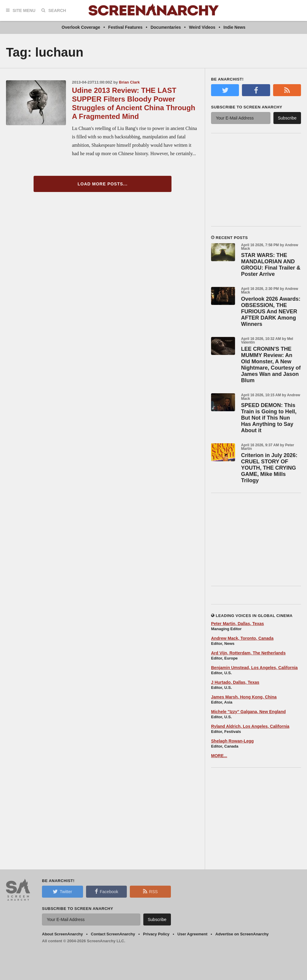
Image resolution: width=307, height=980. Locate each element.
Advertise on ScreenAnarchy (242, 934)
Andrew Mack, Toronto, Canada (242, 638)
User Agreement (192, 934)
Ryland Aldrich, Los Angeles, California (250, 726)
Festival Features (125, 27)
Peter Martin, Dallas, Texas (237, 624)
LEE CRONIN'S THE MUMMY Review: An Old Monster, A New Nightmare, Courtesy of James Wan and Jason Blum (271, 365)
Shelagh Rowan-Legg (232, 741)
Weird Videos (202, 27)
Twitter (62, 891)
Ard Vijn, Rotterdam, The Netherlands (248, 653)
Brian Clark (129, 82)
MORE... (219, 756)
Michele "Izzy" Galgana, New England (248, 712)
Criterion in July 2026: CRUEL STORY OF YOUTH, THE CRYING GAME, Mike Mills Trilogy (269, 468)
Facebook (106, 891)
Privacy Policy (156, 934)
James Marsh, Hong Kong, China (244, 697)
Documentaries (166, 27)
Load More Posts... (103, 184)
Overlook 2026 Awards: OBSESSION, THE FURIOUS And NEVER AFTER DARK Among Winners (271, 311)
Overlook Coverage (81, 27)
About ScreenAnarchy (63, 934)
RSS (150, 891)
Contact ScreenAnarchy (113, 934)
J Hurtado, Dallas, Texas (235, 682)
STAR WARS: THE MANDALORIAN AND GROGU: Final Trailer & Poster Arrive (271, 265)
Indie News (234, 27)
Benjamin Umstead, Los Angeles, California (254, 668)
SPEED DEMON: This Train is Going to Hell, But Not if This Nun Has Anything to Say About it (269, 418)
